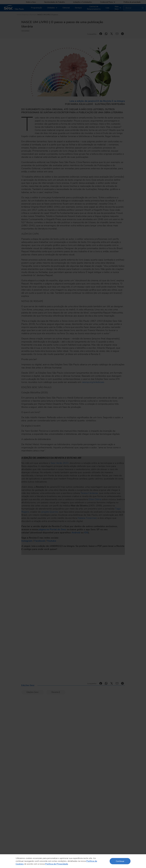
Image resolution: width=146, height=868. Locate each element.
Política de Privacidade (57, 864)
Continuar (120, 861)
